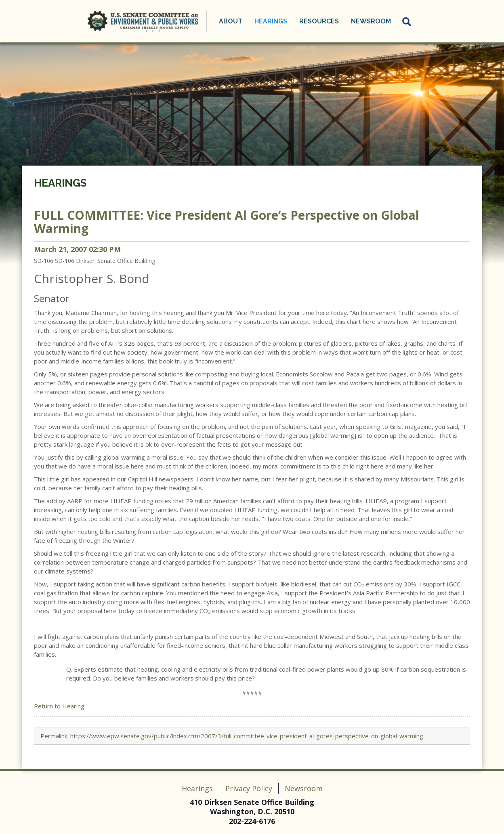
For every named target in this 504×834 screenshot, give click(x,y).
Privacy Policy (249, 788)
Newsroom (371, 21)
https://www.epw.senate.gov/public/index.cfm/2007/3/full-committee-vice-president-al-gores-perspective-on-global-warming (247, 736)
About (231, 21)
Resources (319, 21)
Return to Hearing (59, 706)
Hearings (271, 21)
